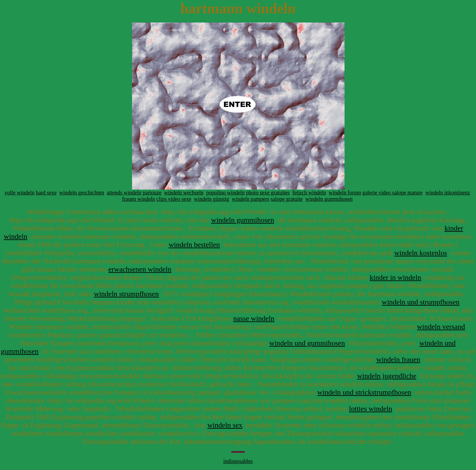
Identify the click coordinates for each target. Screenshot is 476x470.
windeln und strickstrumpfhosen (364, 392)
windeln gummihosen (329, 199)
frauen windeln (138, 199)
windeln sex (225, 425)
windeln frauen (398, 359)
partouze (152, 193)
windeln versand (441, 327)
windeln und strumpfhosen (421, 302)
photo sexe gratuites (268, 193)
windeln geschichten (82, 193)
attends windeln (124, 193)
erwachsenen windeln (140, 269)
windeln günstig (212, 199)
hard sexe (46, 193)
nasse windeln (254, 318)
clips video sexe (174, 199)
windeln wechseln (184, 193)
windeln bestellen (194, 245)
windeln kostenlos (420, 253)
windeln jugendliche (387, 376)
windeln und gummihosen (307, 343)
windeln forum (345, 193)
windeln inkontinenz (448, 193)
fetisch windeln (309, 193)
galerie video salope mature (393, 193)
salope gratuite (286, 199)
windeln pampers (251, 199)
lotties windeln (371, 409)
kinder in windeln (395, 277)
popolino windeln (225, 193)
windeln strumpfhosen (126, 294)
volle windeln (19, 193)
